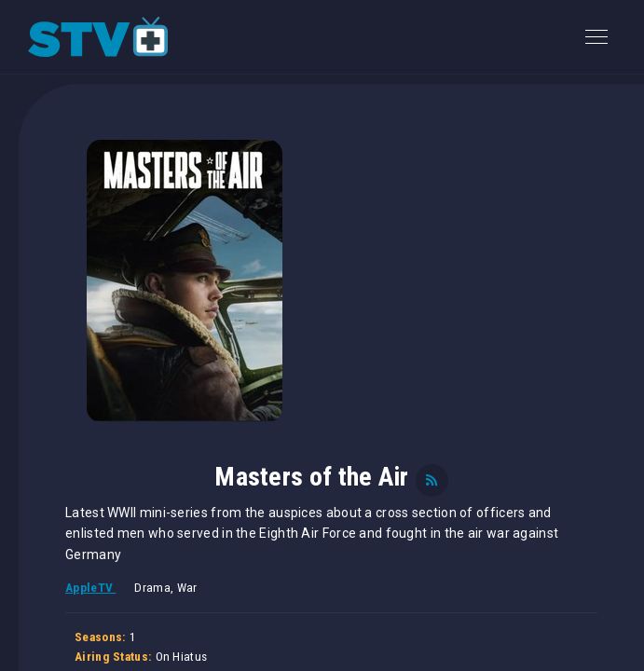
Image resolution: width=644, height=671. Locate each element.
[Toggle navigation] (596, 37)
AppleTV (90, 588)
